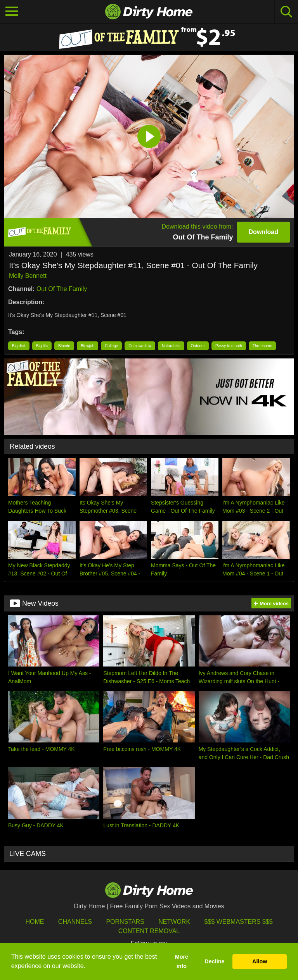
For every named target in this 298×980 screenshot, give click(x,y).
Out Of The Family (62, 289)
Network (174, 922)
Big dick (19, 346)
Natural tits (171, 346)
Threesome (262, 346)
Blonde (64, 346)
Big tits (42, 346)
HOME (35, 922)
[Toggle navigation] (12, 12)
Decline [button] (214, 961)
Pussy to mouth (229, 346)
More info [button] (182, 961)
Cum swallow (140, 346)
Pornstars (125, 922)
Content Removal (149, 931)
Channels (75, 922)
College (111, 346)
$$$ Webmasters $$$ (239, 922)
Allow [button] (260, 961)
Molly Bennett (28, 276)
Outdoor (198, 346)
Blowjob (87, 346)
